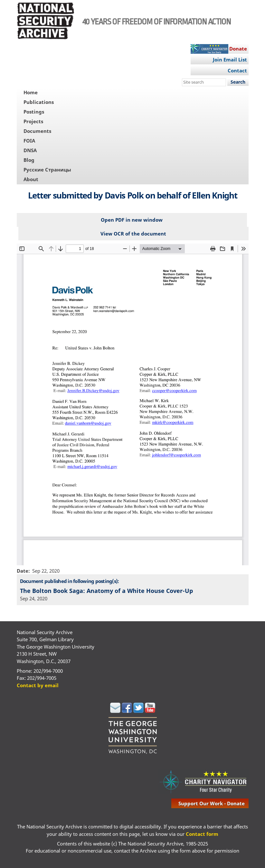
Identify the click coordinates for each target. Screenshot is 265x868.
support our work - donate (212, 803)
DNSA (30, 150)
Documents (37, 131)
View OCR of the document (133, 234)
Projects (33, 121)
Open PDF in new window (132, 220)
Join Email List (230, 60)
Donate (238, 49)
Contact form (202, 834)
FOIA (29, 141)
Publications (39, 102)
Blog (29, 160)
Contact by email (38, 685)
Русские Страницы (47, 170)
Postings (34, 112)
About (31, 179)
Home (31, 92)
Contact (237, 70)
